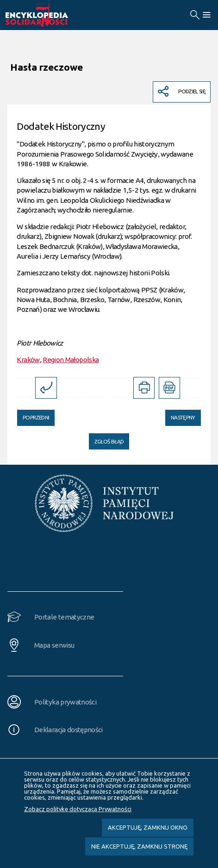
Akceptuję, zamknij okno (148, 827)
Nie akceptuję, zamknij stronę (139, 846)
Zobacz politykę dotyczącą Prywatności (78, 809)
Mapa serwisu (54, 645)
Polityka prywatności (65, 702)
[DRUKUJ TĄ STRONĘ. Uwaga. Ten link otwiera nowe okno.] (144, 388)
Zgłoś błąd (109, 441)
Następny (180, 415)
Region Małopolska (71, 360)
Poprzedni (33, 415)
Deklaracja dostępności (69, 730)
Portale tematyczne (64, 617)
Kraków (28, 360)
